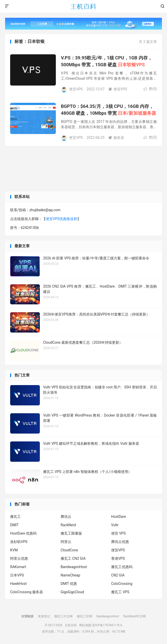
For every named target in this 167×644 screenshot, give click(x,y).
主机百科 (83, 6)
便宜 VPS (119, 533)
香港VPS (118, 558)
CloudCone (69, 550)
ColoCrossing (122, 584)
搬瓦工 (15, 517)
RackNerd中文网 (135, 616)
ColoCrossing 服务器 (27, 592)
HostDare (119, 517)
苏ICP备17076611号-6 (107, 625)
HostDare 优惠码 (23, 533)
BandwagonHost (74, 567)
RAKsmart (18, 567)
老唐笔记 (44, 616)
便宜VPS (118, 89)
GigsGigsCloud (72, 592)
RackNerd (68, 525)
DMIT (14, 525)
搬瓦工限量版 (71, 533)
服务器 (116, 138)
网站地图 (85, 625)
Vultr (115, 525)
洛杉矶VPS (19, 542)
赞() (150, 89)
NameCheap (70, 575)
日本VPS (17, 575)
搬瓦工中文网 (63, 616)
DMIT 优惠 (69, 584)
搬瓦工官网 (85, 616)
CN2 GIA (118, 575)
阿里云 (66, 542)
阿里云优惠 (19, 558)
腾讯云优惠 (120, 542)
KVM (14, 550)
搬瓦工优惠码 (122, 567)
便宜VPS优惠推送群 (61, 219)
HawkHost (18, 584)
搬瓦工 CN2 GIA (73, 558)
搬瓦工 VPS (120, 592)
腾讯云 (66, 517)
